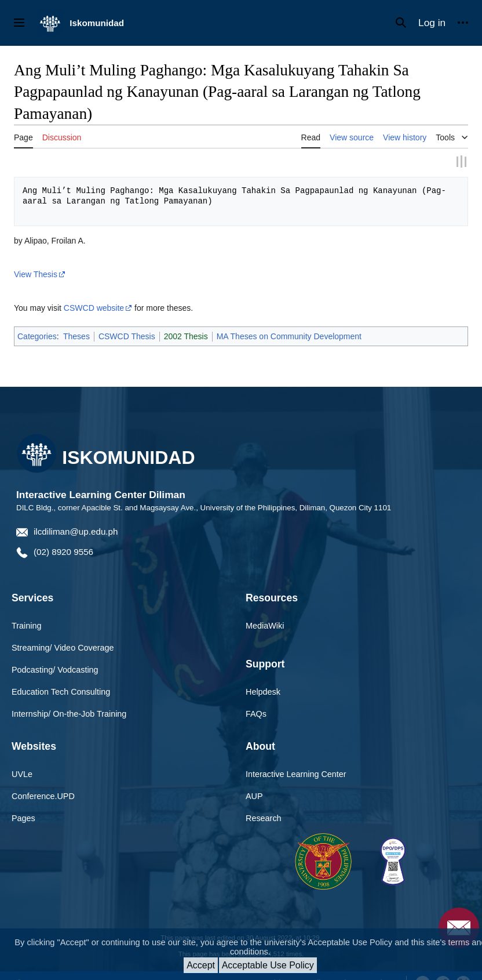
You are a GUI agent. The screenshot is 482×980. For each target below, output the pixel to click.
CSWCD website (94, 293)
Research (264, 804)
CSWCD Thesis (127, 322)
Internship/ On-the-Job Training (69, 699)
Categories (37, 322)
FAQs (256, 699)
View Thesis (36, 260)
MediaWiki (265, 611)
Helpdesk (263, 677)
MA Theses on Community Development (289, 322)
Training (26, 611)
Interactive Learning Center (296, 760)
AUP (254, 782)
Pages (23, 804)
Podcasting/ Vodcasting (55, 655)
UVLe (22, 760)
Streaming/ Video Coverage (63, 633)
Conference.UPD (43, 782)
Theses (76, 322)
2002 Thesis (186, 322)
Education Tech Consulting (61, 677)
